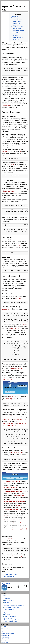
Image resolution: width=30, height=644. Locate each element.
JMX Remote (7, 597)
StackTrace (7, 615)
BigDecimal (7, 599)
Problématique (15, 16)
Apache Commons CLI (17, 27)
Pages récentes (6, 632)
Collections (7, 602)
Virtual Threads (8, 618)
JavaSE (4, 595)
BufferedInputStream (9, 601)
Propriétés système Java (10, 616)
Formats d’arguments (16, 18)
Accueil (4, 626)
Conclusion (14, 41)
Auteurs (4, 641)
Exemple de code (9, 576)
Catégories (5, 628)
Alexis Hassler (6, 583)
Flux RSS (6, 635)
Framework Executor (9, 611)
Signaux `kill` (7, 613)
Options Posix (16, 23)
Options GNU (16, 25)
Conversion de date (9, 604)
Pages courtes (6, 639)
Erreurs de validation (18, 37)
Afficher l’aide (16, 39)
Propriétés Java (17, 22)
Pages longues (6, 637)
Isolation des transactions (11, 622)
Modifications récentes (8, 633)
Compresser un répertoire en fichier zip (14, 606)
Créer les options (17, 29)
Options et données (18, 20)
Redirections (6, 642)
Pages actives (6, 630)
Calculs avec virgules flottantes (12, 620)
